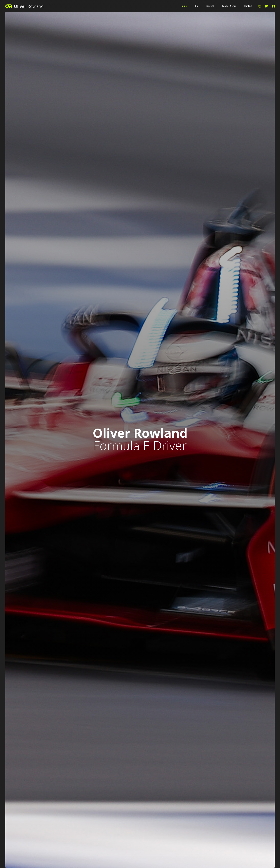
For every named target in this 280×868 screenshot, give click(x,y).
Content (210, 6)
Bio (196, 6)
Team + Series (229, 6)
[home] (42, 6)
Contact (248, 6)
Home (184, 6)
